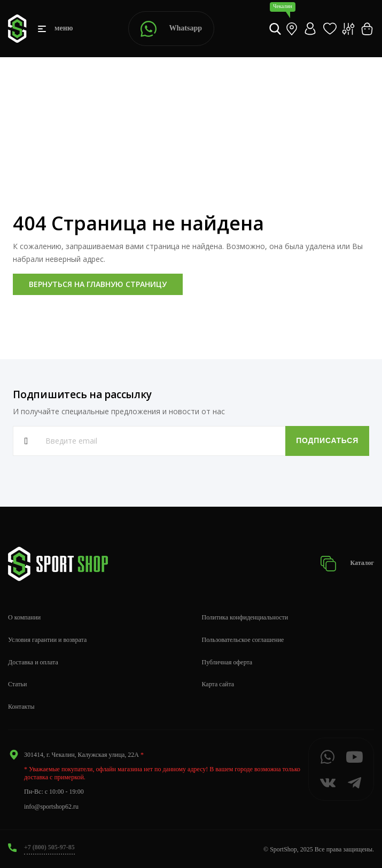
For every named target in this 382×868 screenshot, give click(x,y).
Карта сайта (218, 684)
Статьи (17, 684)
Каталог (347, 564)
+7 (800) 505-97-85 (49, 847)
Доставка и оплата (33, 662)
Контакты (21, 707)
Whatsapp (171, 29)
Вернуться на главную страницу (98, 284)
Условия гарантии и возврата (47, 640)
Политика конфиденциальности (245, 617)
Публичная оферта (227, 662)
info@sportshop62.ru (51, 807)
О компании (24, 617)
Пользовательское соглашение (243, 640)
